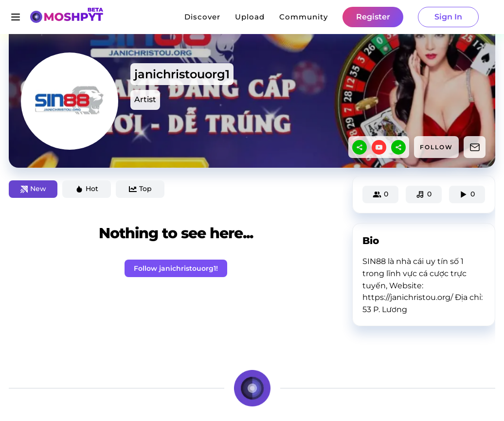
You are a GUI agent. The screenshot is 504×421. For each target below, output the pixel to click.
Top (140, 189)
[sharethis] (360, 147)
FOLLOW (436, 147)
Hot (87, 189)
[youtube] (379, 147)
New (33, 189)
